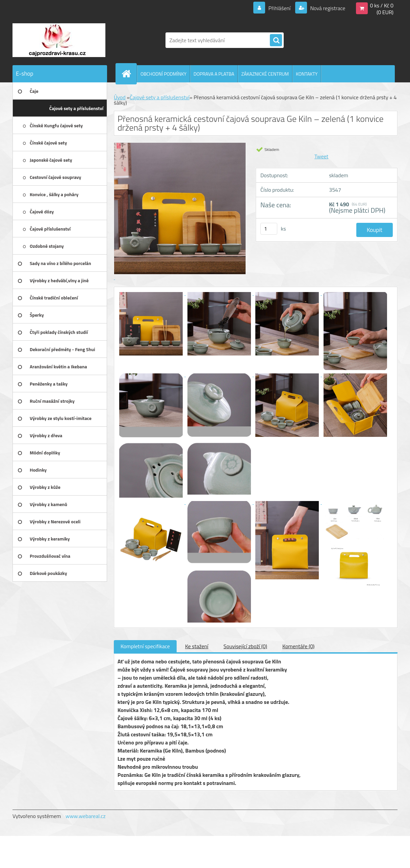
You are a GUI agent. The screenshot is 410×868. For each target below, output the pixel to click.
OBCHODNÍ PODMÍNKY (163, 74)
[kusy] (269, 229)
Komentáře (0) (298, 646)
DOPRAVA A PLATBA (214, 74)
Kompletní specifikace (145, 646)
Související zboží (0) (245, 646)
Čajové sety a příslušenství (160, 97)
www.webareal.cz (86, 816)
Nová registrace (327, 8)
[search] (276, 41)
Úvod (120, 97)
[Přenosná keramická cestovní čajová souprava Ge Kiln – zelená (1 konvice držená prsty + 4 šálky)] (152, 293)
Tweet (321, 156)
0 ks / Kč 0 (382, 5)
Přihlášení (279, 8)
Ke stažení (197, 646)
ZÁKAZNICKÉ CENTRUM (265, 74)
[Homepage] (129, 74)
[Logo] (59, 40)
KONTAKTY (307, 74)
